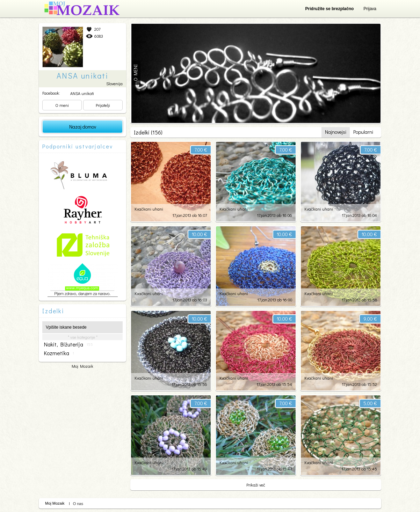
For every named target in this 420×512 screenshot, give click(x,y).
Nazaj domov (83, 127)
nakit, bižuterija (68, 344)
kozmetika (59, 353)
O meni (62, 105)
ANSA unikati (82, 93)
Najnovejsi (336, 132)
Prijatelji (103, 105)
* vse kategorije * (83, 337)
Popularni (363, 132)
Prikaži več (256, 485)
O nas (78, 504)
